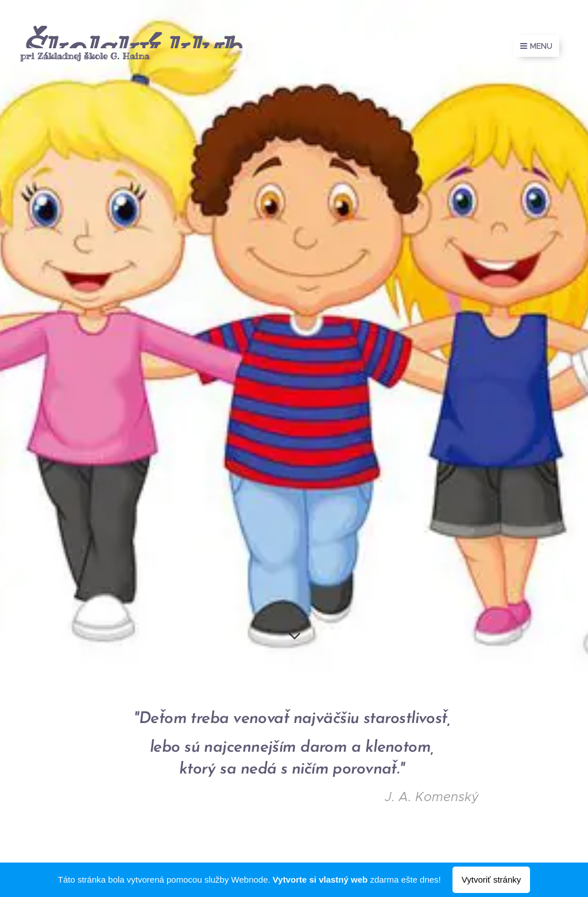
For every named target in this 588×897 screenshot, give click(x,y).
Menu (536, 46)
